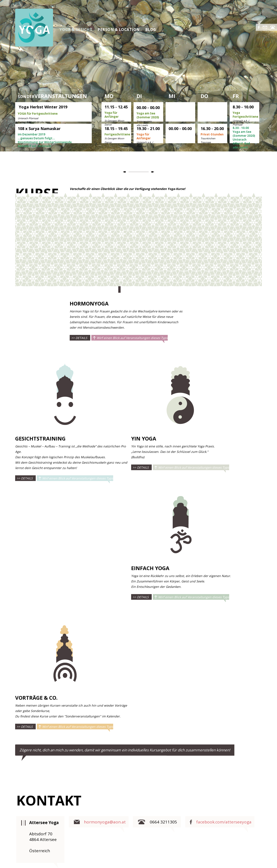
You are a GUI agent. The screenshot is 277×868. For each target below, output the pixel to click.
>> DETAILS (79, 338)
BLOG (151, 30)
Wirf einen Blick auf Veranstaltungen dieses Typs (132, 338)
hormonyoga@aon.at (105, 822)
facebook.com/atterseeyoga (224, 822)
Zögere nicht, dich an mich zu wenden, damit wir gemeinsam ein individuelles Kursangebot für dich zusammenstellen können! (125, 750)
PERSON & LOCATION (119, 30)
